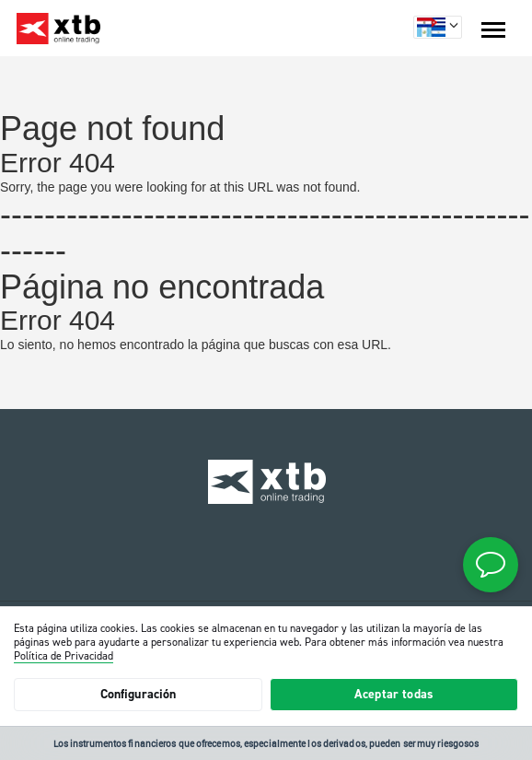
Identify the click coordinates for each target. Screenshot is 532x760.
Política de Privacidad (64, 656)
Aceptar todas (394, 694)
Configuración (139, 694)
